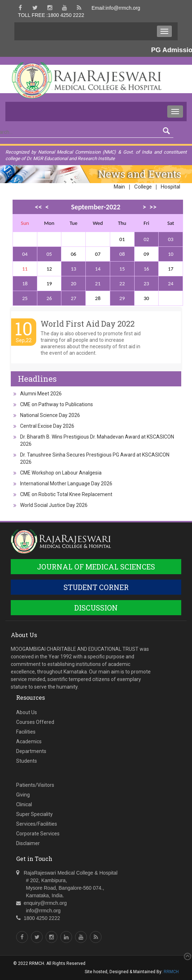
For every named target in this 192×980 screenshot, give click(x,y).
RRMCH (171, 972)
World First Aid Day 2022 (88, 324)
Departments (31, 751)
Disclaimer (28, 843)
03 (171, 239)
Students (27, 761)
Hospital (170, 187)
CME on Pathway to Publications (57, 404)
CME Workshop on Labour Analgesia (61, 473)
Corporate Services (38, 834)
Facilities (26, 732)
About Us (27, 712)
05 (49, 254)
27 (73, 298)
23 (146, 283)
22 (122, 283)
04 (25, 254)
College (143, 187)
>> (153, 207)
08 (122, 254)
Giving (23, 795)
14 (98, 269)
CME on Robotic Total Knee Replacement (66, 494)
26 (49, 298)
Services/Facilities (37, 824)
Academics (29, 741)
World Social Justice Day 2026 (54, 505)
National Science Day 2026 (50, 415)
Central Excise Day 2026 (47, 426)
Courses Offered (35, 722)
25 (25, 298)
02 (146, 239)
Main (119, 187)
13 (73, 269)
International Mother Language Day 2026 (66, 484)
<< (38, 207)
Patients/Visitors (35, 785)
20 (73, 283)
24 (171, 283)
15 (122, 269)
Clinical (24, 804)
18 (25, 283)
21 (98, 283)
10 (171, 254)
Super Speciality (34, 814)
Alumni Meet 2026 (41, 394)
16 (146, 269)
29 (122, 298)
